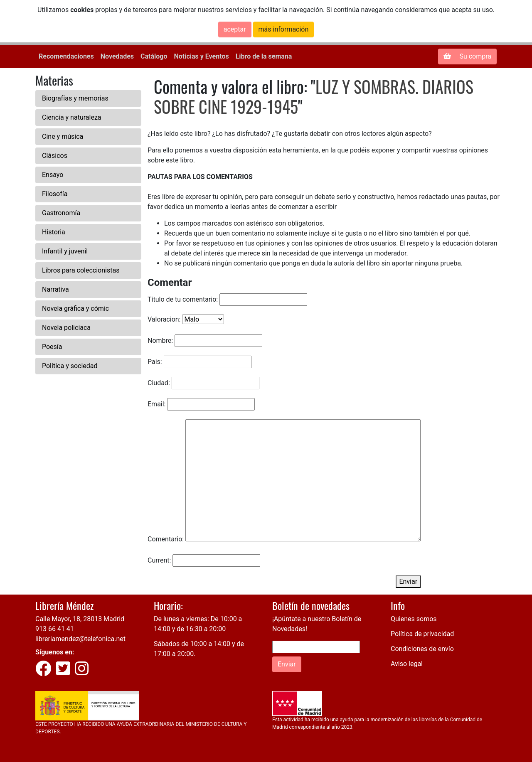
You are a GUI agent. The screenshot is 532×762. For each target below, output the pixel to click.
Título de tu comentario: (183, 299)
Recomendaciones (66, 56)
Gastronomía (61, 213)
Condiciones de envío (422, 649)
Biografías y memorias (75, 98)
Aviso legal (407, 664)
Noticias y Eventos (201, 56)
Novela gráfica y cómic (75, 308)
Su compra (467, 56)
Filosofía (55, 194)
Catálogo (154, 56)
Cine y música (63, 136)
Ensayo (53, 175)
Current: (159, 560)
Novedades (117, 56)
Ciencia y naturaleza (72, 117)
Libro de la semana (264, 56)
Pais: (155, 362)
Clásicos (55, 156)
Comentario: (166, 539)
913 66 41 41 (55, 629)
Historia (54, 232)
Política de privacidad (422, 634)
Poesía (52, 347)
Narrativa (55, 289)
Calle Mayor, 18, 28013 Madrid (80, 619)
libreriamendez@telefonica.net (80, 639)
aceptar (235, 29)
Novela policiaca (66, 328)
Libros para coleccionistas (81, 270)
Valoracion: (164, 319)
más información (284, 29)
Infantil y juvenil (65, 251)
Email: (156, 404)
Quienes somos (414, 619)
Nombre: (160, 340)
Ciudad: (159, 383)
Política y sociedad (70, 366)
